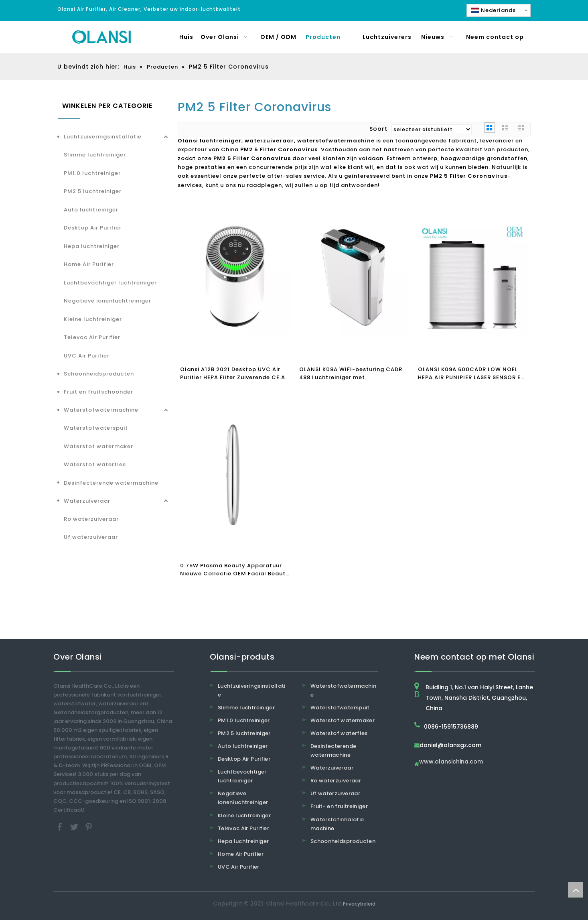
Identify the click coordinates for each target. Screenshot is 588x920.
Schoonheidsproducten (99, 374)
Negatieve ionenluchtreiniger (107, 301)
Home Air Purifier (89, 264)
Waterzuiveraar (87, 501)
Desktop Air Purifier (93, 228)
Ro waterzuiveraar (91, 519)
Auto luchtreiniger (91, 210)
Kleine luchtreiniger (93, 319)
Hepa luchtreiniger (92, 246)
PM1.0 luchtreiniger (92, 173)
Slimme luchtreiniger (95, 155)
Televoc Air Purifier (92, 337)
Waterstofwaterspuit (96, 428)
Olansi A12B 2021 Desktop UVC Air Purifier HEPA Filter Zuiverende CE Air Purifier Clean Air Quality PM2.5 (235, 374)
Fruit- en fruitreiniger (339, 806)
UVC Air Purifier (87, 356)
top (576, 890)
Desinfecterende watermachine (111, 483)
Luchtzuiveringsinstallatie (103, 137)
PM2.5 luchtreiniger (93, 191)
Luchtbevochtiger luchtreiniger (110, 283)
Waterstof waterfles (95, 464)
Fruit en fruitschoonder (98, 392)
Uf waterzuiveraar (91, 537)
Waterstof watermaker (98, 446)
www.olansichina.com (451, 762)
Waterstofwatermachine (101, 410)
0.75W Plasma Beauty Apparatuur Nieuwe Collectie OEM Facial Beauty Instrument (235, 570)
